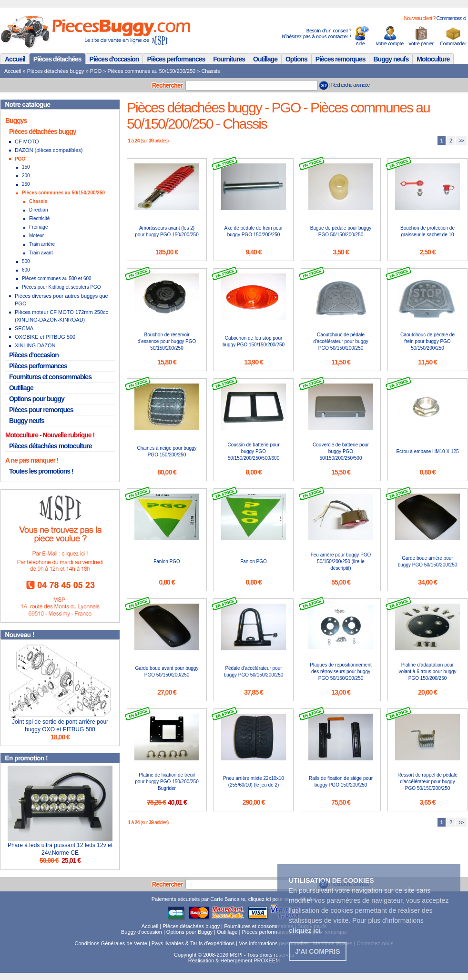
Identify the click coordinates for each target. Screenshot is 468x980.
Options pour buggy (37, 399)
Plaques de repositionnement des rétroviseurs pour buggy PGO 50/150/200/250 (341, 672)
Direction (38, 210)
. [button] (306, 930)
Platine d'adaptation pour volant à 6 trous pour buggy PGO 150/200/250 (427, 672)
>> (461, 141)
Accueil (15, 59)
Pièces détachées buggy (56, 71)
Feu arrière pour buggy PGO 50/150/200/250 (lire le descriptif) (341, 561)
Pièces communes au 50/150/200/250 (152, 71)
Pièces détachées (57, 59)
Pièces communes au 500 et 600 (57, 278)
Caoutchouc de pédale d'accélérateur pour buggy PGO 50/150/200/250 (341, 341)
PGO (96, 71)
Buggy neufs (391, 59)
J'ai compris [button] (317, 951)
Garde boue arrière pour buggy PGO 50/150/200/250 (428, 561)
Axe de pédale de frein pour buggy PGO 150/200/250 (254, 231)
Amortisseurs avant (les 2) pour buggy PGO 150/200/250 (167, 231)
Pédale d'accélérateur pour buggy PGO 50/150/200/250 (254, 672)
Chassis (210, 71)
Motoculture (433, 59)
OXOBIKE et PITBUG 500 (45, 337)
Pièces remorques (341, 59)
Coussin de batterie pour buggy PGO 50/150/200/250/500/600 (254, 451)
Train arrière (42, 244)
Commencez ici (451, 18)
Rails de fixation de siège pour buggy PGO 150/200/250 (341, 782)
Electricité (39, 218)
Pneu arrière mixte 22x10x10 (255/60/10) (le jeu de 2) (254, 782)
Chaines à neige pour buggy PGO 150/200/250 (167, 451)
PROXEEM (267, 960)
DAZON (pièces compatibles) (49, 150)
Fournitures (229, 59)
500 (26, 261)
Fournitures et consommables (50, 377)
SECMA (24, 328)
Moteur (36, 236)
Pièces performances (176, 59)
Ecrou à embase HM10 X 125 (427, 451)
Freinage (38, 227)
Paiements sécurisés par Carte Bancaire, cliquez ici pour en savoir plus (234, 899)
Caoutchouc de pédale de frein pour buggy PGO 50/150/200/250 (427, 341)
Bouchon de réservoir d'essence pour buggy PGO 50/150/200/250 (167, 341)
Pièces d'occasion (114, 59)
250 (26, 184)
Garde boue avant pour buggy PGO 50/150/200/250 (167, 672)
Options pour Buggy (189, 932)
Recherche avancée (351, 85)
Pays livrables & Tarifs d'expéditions (193, 943)
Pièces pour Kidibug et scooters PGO (61, 287)
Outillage (265, 59)
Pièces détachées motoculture (51, 446)
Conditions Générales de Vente (111, 943)
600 (26, 270)
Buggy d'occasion (142, 932)
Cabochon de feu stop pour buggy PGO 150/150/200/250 (254, 341)
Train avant (41, 253)
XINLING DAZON (35, 345)
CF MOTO (27, 141)
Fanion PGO (167, 561)
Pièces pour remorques (41, 410)
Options (296, 59)
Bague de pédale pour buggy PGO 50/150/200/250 (341, 231)
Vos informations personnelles (274, 943)
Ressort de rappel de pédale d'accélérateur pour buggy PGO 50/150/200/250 (427, 782)
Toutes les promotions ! (41, 471)
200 (26, 176)
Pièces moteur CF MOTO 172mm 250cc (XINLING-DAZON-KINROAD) (61, 316)
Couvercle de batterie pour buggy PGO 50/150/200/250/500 (341, 451)
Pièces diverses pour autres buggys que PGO (61, 300)
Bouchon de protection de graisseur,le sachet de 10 (427, 231)
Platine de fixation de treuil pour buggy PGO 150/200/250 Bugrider (167, 782)
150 (26, 167)
